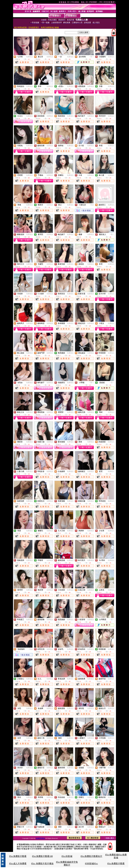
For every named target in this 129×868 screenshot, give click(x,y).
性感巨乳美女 (41, 838)
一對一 (91, 57)
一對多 (91, 205)
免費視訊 (30, 57)
